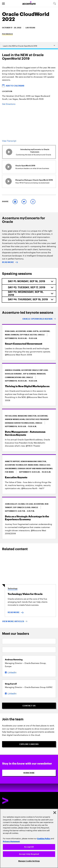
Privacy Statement (11, 841)
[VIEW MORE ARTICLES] (15, 622)
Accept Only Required (29, 854)
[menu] (3, 3)
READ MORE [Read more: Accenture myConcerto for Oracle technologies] (8, 262)
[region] (29, 838)
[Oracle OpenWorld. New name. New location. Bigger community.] (39, 319)
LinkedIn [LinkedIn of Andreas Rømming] (12, 672)
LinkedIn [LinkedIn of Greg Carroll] (12, 693)
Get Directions (9, 104)
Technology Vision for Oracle (25, 594)
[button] (29, 86)
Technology (13, 589)
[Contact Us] (29, 706)
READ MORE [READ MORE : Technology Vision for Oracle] (14, 612)
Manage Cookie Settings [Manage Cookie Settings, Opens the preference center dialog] (29, 861)
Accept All (29, 847)
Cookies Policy (44, 838)
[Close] (55, 813)
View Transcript (9, 141)
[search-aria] (54, 3)
